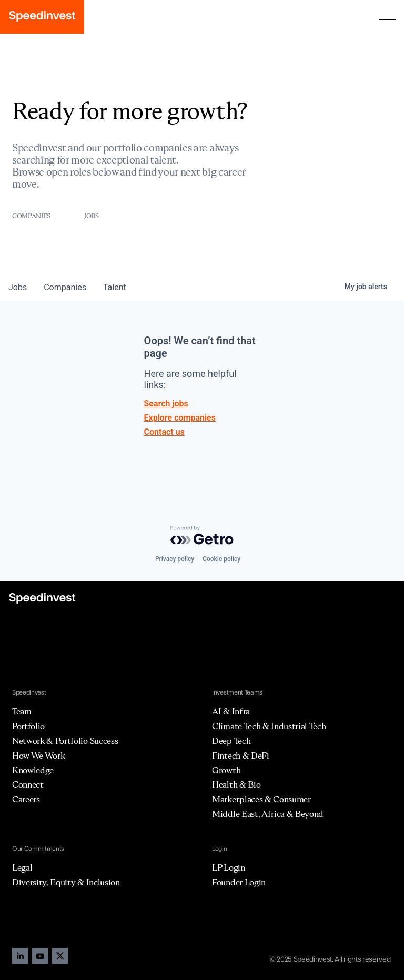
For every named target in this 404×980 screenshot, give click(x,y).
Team (22, 711)
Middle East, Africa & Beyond (268, 814)
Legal (22, 867)
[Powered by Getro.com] (202, 535)
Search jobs (166, 404)
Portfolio (28, 726)
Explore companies (180, 418)
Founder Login (239, 882)
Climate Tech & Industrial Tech (269, 726)
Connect (28, 784)
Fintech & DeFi (241, 756)
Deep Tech (231, 741)
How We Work (38, 756)
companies (65, 287)
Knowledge (33, 770)
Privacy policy (175, 559)
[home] (42, 17)
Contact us (164, 432)
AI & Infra (231, 711)
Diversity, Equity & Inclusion (66, 882)
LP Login (228, 867)
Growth (226, 770)
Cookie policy (221, 559)
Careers (26, 799)
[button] (387, 17)
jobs (18, 287)
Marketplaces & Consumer (261, 799)
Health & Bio (236, 784)
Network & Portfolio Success (65, 741)
